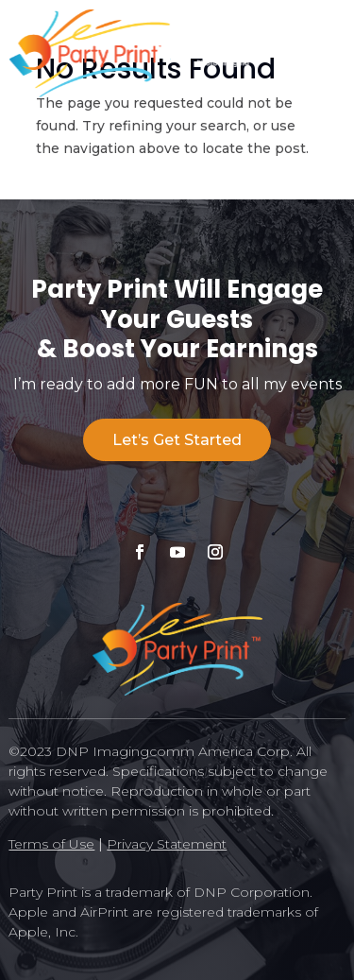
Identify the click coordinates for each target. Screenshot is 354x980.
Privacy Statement (167, 844)
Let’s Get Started (177, 440)
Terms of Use (51, 844)
